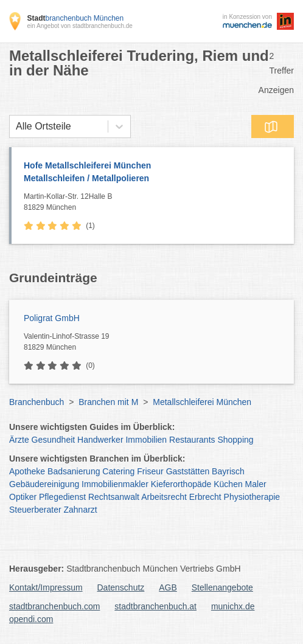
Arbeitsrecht (164, 497)
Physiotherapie (252, 497)
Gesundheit (54, 440)
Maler (256, 484)
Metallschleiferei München (202, 402)
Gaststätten (188, 471)
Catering (118, 471)
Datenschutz (121, 587)
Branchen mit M (108, 402)
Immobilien (146, 440)
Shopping (235, 440)
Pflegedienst (62, 497)
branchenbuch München (75, 18)
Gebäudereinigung (44, 484)
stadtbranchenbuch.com (54, 606)
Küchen (228, 484)
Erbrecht (205, 497)
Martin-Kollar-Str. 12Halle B (156, 203)
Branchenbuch (37, 402)
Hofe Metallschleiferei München (153, 173)
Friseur (150, 471)
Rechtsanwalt (114, 497)
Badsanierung (74, 471)
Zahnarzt (81, 510)
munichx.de (233, 606)
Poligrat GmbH (52, 318)
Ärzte (19, 440)
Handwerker (100, 440)
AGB (168, 587)
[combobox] (16, 126)
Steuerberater (35, 510)
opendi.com (31, 619)
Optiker (23, 497)
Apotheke (27, 471)
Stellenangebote (222, 587)
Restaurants (192, 440)
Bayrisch (228, 471)
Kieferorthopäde (181, 484)
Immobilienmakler (115, 484)
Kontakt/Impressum (46, 587)
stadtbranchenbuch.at (155, 606)
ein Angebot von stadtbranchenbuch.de (79, 26)
